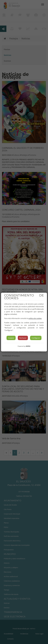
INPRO (28, 346)
